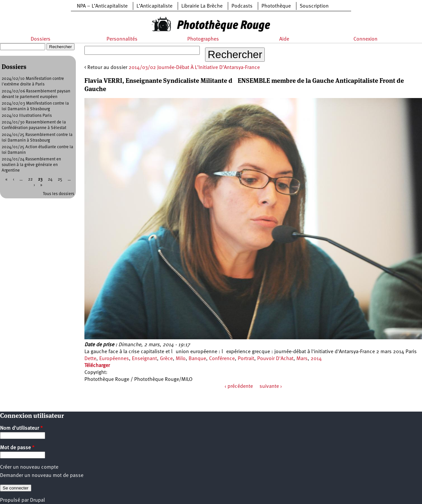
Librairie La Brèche (202, 6)
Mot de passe (17, 448)
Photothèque (276, 6)
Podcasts (242, 6)
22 (30, 179)
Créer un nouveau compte (29, 467)
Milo (181, 359)
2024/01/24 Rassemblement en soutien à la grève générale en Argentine (31, 165)
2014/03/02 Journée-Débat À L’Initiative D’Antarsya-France (194, 68)
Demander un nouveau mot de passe (42, 476)
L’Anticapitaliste (154, 6)
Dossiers (41, 39)
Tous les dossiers (59, 194)
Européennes (114, 359)
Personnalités (122, 39)
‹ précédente (239, 386)
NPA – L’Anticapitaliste (102, 6)
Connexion (365, 39)
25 (60, 179)
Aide (284, 39)
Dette (90, 359)
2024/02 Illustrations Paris (27, 116)
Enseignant (144, 359)
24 (50, 179)
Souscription (314, 6)
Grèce (166, 359)
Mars (302, 359)
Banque (197, 359)
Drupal (37, 500)
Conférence (222, 359)
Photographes (203, 39)
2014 (316, 359)
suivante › (271, 386)
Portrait (246, 359)
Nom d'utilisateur (21, 428)
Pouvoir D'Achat (275, 359)
